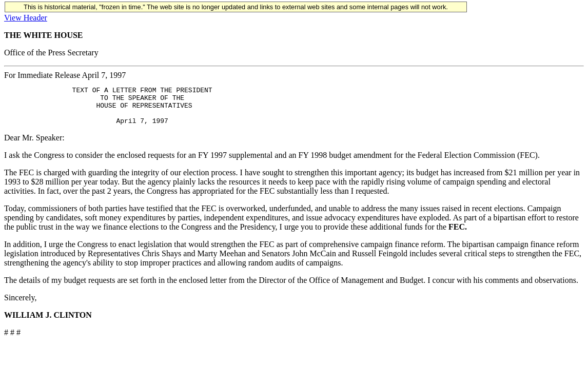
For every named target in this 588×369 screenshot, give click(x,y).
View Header (26, 18)
